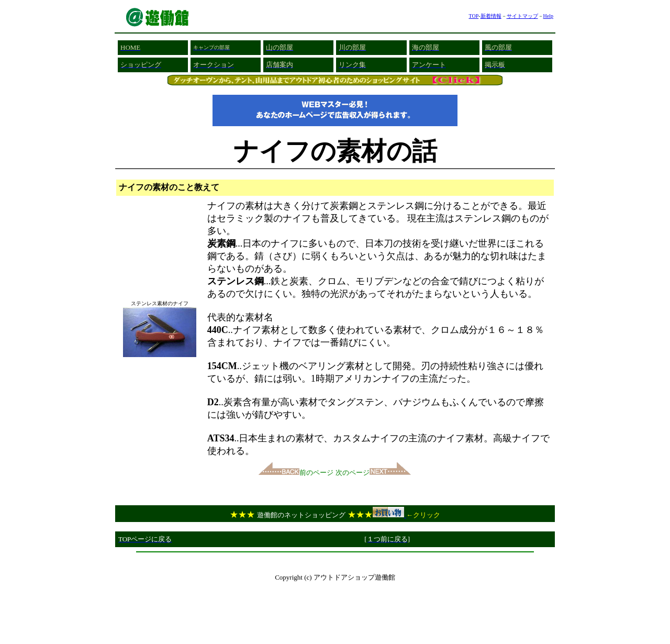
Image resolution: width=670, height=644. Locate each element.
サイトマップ (522, 16)
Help (548, 16)
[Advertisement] (335, 560)
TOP (473, 16)
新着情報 (491, 16)
